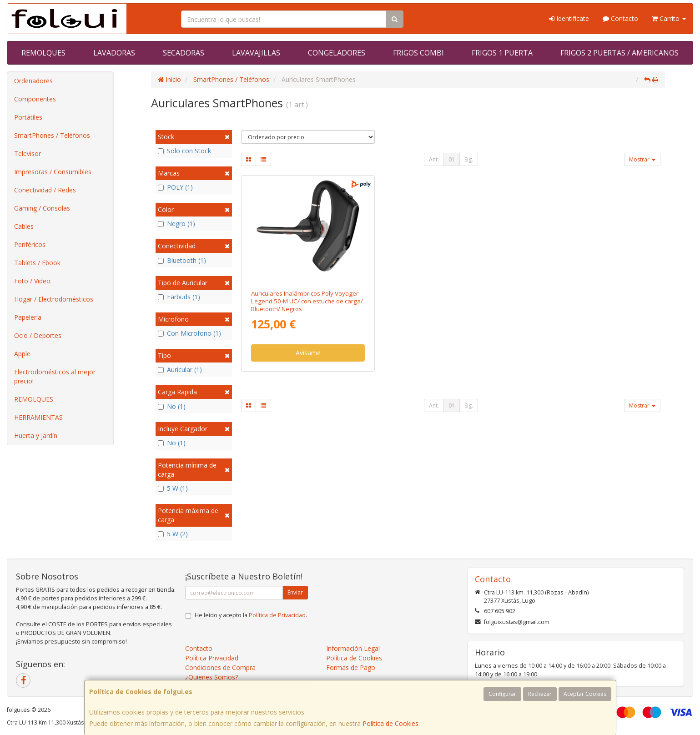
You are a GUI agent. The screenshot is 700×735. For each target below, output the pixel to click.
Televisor (28, 154)
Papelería (28, 317)
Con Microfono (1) (189, 333)
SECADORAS (184, 53)
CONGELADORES (337, 53)
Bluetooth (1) (182, 260)
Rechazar (540, 694)
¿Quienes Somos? (212, 677)
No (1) (172, 406)
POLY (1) (175, 187)
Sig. (469, 159)
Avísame (308, 353)
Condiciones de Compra (220, 667)
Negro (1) (176, 224)
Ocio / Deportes (38, 335)
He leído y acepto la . (251, 615)
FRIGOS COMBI (418, 53)
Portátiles (28, 117)
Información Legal (353, 648)
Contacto (620, 18)
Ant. (434, 159)
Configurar (502, 694)
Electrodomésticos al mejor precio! (55, 376)
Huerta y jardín (36, 435)
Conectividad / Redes (45, 190)
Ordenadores (33, 81)
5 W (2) (173, 534)
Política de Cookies (390, 723)
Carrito (669, 18)
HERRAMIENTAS (38, 417)
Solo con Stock (184, 151)
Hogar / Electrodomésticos (54, 299)
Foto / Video (32, 281)
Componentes (35, 99)
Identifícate (569, 18)
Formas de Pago (351, 667)
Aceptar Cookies (585, 694)
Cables (24, 226)
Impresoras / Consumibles (53, 172)
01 (452, 159)
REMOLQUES (43, 53)
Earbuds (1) (179, 297)
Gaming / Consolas (42, 208)
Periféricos (30, 244)
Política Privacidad (212, 658)
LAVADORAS (114, 53)
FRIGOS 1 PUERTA (502, 53)
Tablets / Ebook (37, 263)
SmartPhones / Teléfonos (52, 135)
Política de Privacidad (277, 615)
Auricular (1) (180, 370)
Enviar (295, 592)
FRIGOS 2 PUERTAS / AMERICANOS (619, 53)
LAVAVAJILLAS (256, 53)
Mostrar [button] (642, 159)
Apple (22, 354)
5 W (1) (173, 488)
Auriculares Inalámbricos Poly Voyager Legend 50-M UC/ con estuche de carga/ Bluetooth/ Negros (307, 301)
